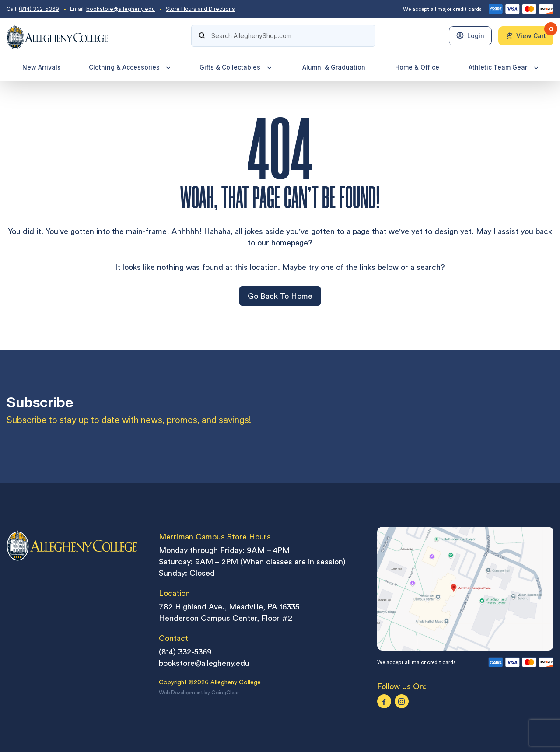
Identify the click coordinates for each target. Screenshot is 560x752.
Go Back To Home (280, 297)
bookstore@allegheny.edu (121, 9)
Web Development (181, 694)
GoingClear (225, 694)
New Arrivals (41, 68)
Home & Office (416, 68)
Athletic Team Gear (503, 68)
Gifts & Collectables (236, 68)
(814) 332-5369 (39, 9)
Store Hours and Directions (200, 9)
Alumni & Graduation (333, 68)
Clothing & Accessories (130, 68)
